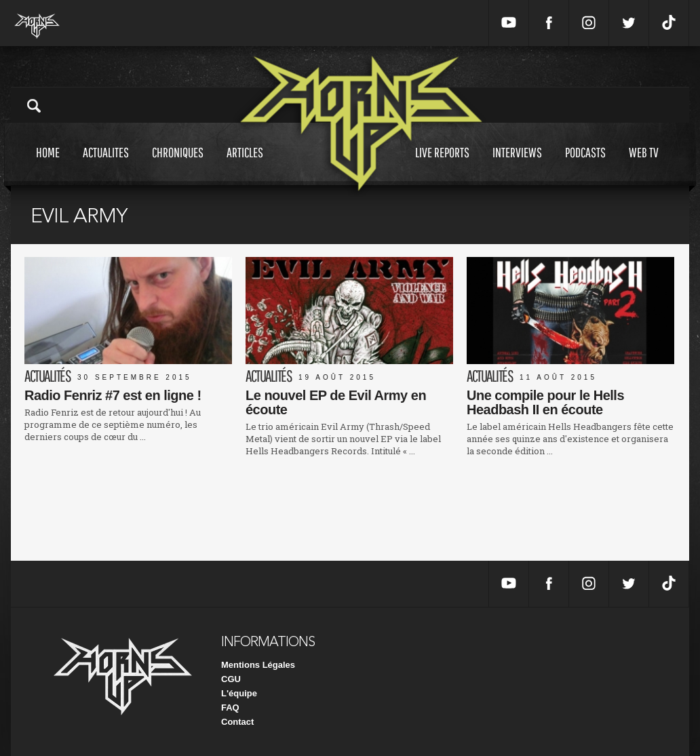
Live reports (442, 165)
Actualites (106, 165)
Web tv (644, 165)
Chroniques (178, 165)
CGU (231, 679)
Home (48, 165)
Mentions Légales (258, 665)
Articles (245, 165)
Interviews (517, 165)
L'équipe (239, 693)
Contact (237, 722)
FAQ (230, 708)
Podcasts (585, 165)
